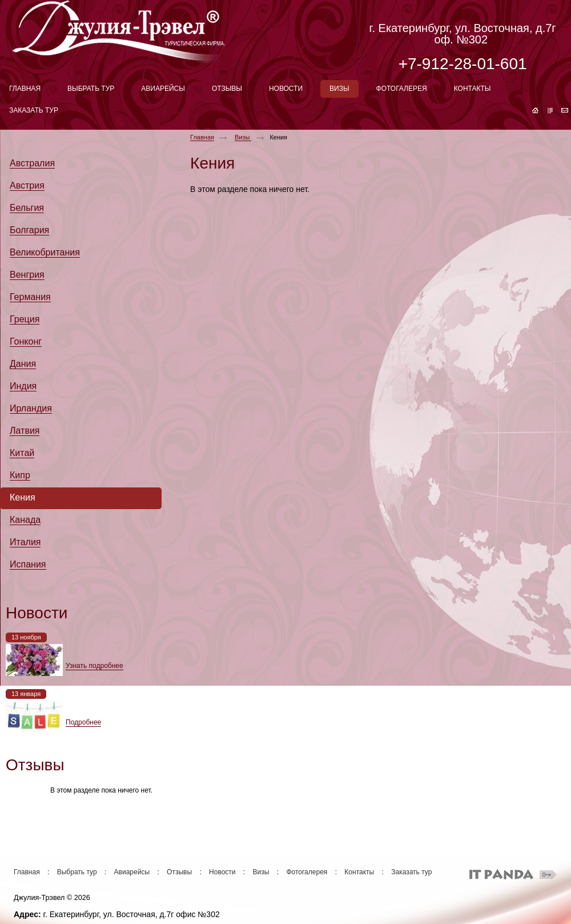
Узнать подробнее (95, 666)
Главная (202, 137)
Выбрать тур (77, 872)
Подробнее (83, 722)
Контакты (359, 872)
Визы (243, 137)
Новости (222, 872)
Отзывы (179, 872)
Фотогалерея (307, 872)
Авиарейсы (132, 872)
